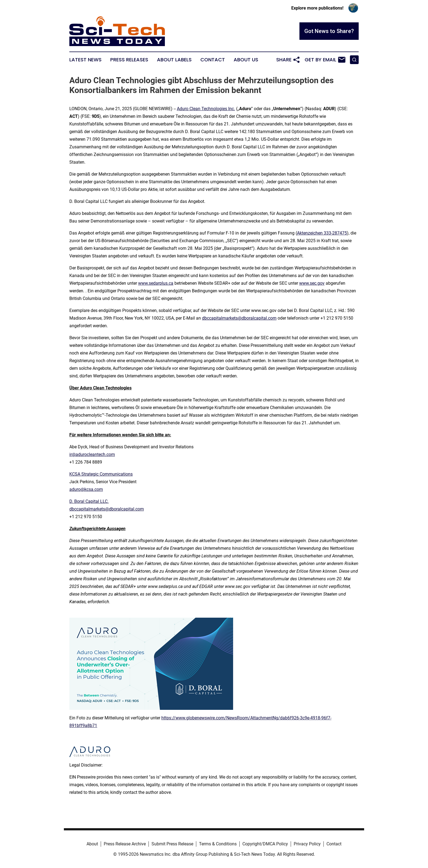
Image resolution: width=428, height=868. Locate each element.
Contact (213, 60)
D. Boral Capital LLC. (89, 501)
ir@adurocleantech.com (92, 454)
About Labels (174, 60)
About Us (246, 60)
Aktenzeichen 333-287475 (322, 233)
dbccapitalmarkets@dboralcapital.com (239, 318)
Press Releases (129, 60)
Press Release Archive (125, 844)
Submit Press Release (172, 844)
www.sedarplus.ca (156, 283)
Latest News (85, 60)
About (92, 844)
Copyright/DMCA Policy (265, 844)
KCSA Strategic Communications (101, 474)
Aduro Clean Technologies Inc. (206, 109)
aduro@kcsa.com (86, 489)
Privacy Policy (307, 844)
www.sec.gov (312, 283)
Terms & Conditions (218, 844)
